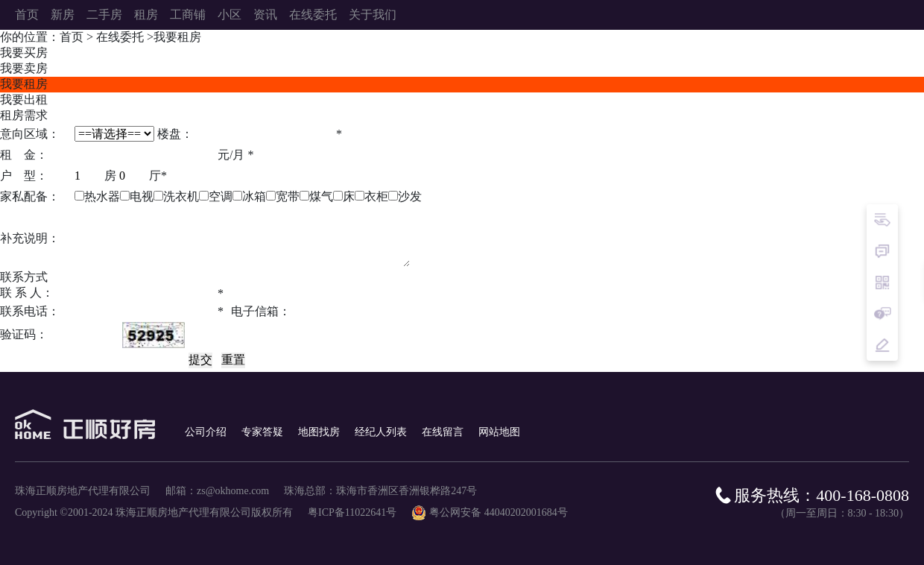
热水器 (102, 196)
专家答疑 (262, 432)
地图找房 (319, 432)
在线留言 (443, 432)
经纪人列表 (381, 432)
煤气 (321, 196)
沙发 (410, 196)
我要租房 (177, 37)
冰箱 (254, 196)
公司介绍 (206, 432)
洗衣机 (181, 196)
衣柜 (376, 196)
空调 (221, 196)
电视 (142, 196)
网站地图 (499, 432)
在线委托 (120, 37)
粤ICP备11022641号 (352, 512)
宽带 (288, 196)
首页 (72, 37)
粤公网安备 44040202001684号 (499, 512)
